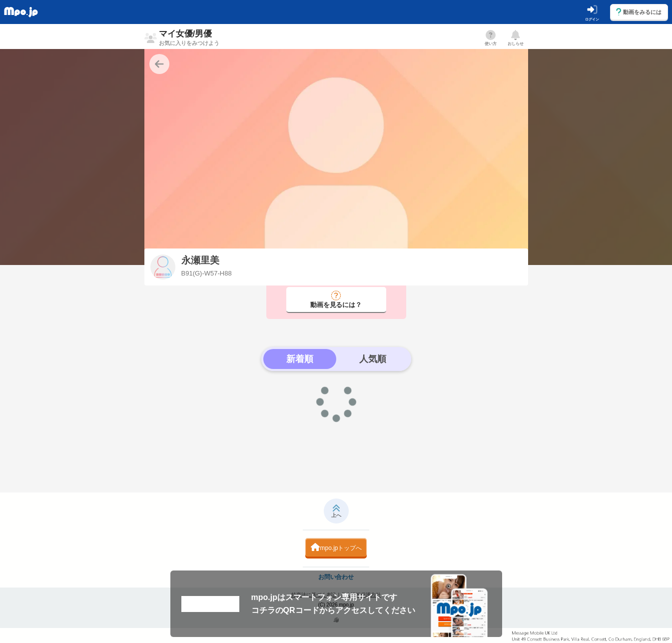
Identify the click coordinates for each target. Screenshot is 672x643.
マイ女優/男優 (189, 37)
